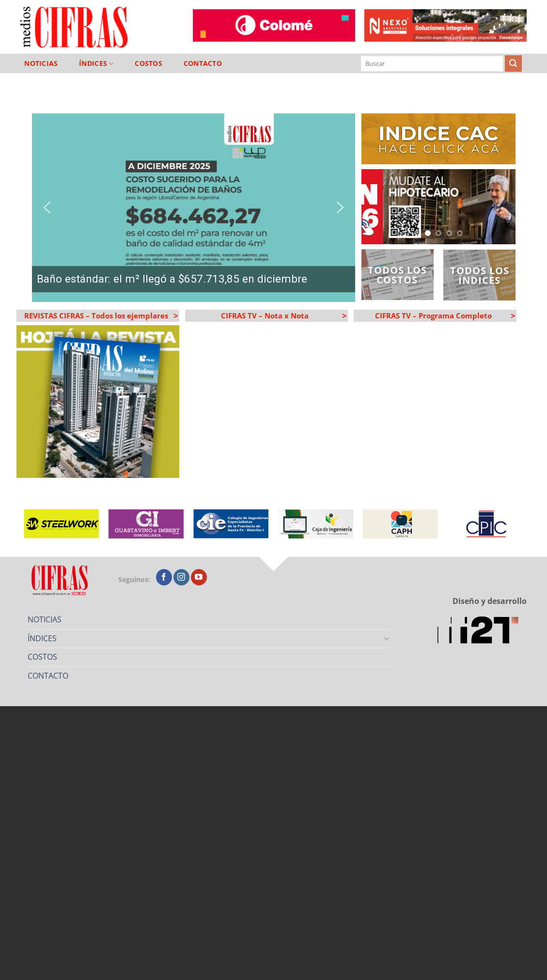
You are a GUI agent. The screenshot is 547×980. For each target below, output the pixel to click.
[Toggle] (387, 638)
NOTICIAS (41, 63)
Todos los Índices (480, 275)
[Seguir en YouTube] (199, 577)
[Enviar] (513, 63)
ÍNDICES (96, 64)
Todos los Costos (397, 275)
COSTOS (148, 63)
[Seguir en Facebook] (164, 577)
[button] (194, 208)
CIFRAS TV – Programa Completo (444, 316)
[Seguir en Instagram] (181, 577)
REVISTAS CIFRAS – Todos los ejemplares (100, 316)
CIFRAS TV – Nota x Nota (283, 316)
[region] (194, 208)
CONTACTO (203, 63)
